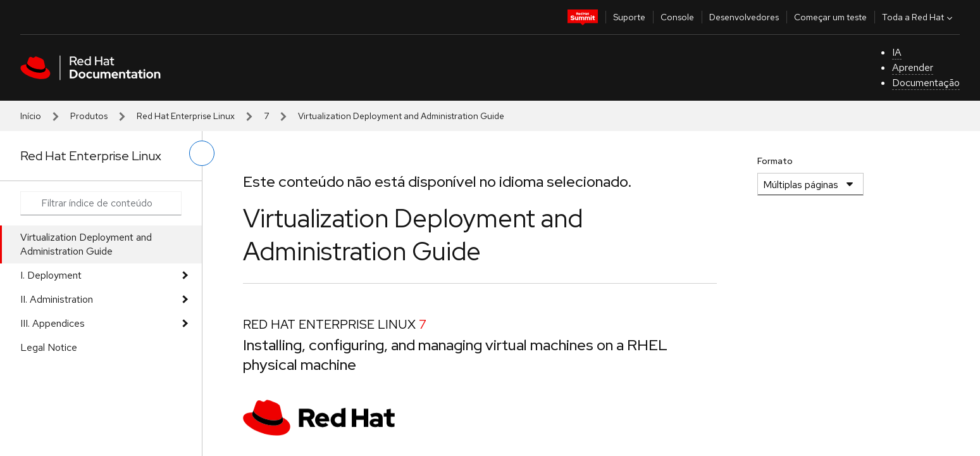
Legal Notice (49, 347)
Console (677, 17)
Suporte (629, 17)
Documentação (926, 83)
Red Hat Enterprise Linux (186, 116)
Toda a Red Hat (919, 17)
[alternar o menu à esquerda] (202, 153)
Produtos (89, 116)
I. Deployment (51, 275)
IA (897, 52)
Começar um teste (830, 17)
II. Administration (57, 299)
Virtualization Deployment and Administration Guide (86, 244)
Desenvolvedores (744, 17)
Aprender (913, 67)
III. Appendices (53, 323)
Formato (775, 161)
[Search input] (101, 203)
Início (31, 116)
